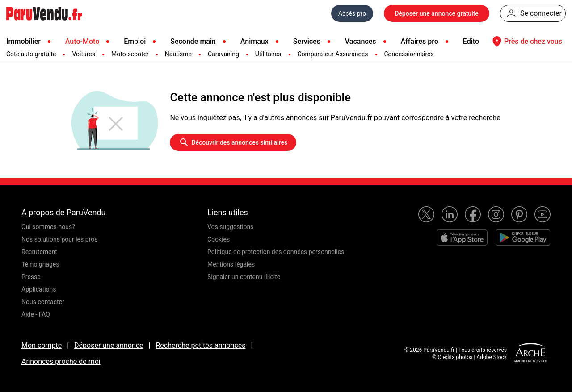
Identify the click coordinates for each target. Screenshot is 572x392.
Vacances (361, 41)
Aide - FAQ (36, 314)
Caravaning (223, 54)
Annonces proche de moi (61, 361)
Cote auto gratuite (31, 54)
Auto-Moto (82, 41)
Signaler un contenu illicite (244, 277)
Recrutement (39, 252)
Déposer (437, 13)
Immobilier (23, 41)
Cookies (219, 239)
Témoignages (40, 264)
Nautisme (178, 54)
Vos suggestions (231, 227)
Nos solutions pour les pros (59, 239)
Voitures (84, 54)
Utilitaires (268, 54)
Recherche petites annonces (200, 345)
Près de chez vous (526, 42)
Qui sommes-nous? (48, 227)
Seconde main (193, 41)
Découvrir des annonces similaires (233, 142)
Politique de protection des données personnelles (276, 252)
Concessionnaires (409, 54)
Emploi (135, 41)
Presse (31, 277)
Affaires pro (419, 41)
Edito (471, 41)
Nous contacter (43, 302)
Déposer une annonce (109, 345)
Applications (39, 289)
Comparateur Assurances (333, 54)
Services (307, 41)
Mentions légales (231, 264)
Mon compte (42, 345)
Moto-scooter (130, 54)
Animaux (254, 41)
